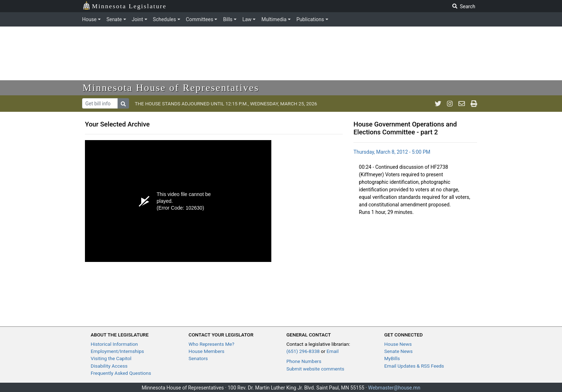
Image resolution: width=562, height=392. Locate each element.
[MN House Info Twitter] (438, 104)
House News (398, 344)
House (89, 19)
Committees (200, 19)
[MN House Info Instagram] (450, 104)
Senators (198, 358)
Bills (228, 19)
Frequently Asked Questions (121, 373)
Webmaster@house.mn (394, 388)
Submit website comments (315, 369)
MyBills (392, 358)
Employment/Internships (117, 351)
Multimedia (274, 19)
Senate (114, 19)
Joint (137, 19)
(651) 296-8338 (303, 351)
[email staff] (462, 104)
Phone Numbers (304, 361)
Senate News (398, 351)
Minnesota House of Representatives (171, 88)
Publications (310, 19)
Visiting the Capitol (111, 358)
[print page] (474, 104)
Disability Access (109, 366)
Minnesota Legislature (125, 6)
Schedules (165, 19)
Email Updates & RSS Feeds (414, 366)
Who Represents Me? (211, 344)
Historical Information (114, 344)
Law (247, 19)
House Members (206, 351)
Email (333, 351)
